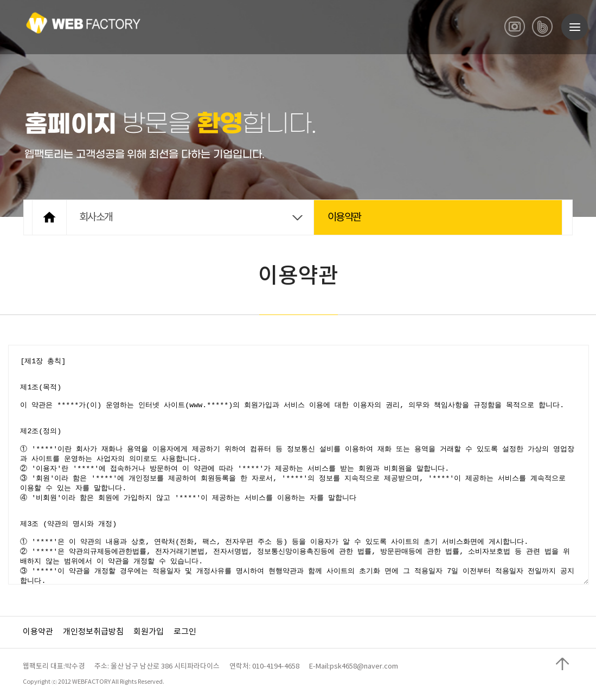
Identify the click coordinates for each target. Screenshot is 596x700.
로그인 (185, 632)
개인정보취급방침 (93, 632)
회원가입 (149, 632)
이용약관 (38, 632)
